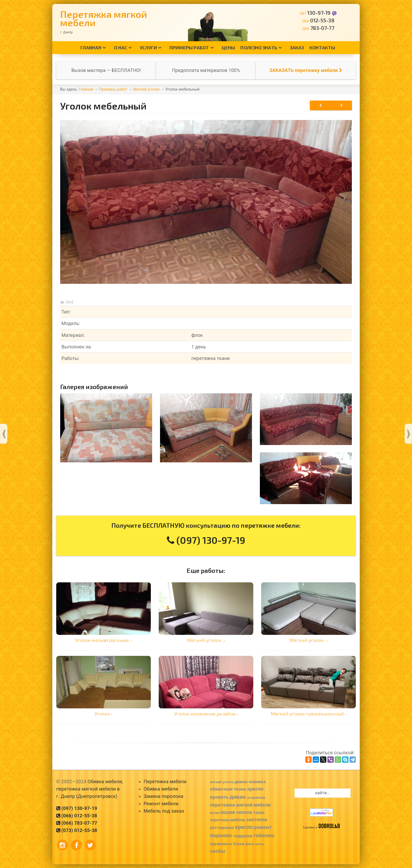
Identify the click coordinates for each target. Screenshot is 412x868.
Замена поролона (164, 796)
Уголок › (104, 714)
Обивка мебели (161, 789)
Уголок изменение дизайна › (206, 714)
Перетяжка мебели (165, 781)
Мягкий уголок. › (206, 640)
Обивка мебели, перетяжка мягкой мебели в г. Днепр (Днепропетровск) (90, 789)
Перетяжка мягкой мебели (104, 18)
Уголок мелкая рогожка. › (104, 640)
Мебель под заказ (164, 811)
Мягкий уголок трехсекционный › (308, 714)
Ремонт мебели (161, 804)
